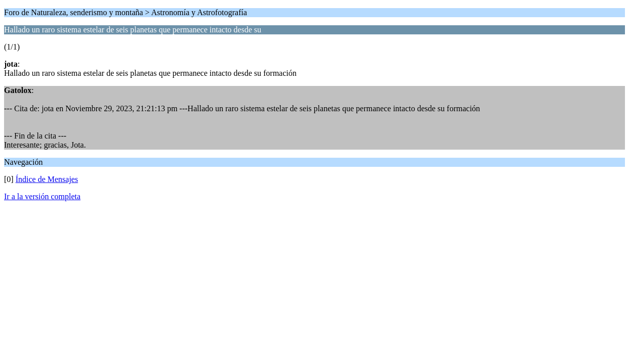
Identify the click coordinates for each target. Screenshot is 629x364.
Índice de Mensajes (47, 179)
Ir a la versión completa (42, 196)
